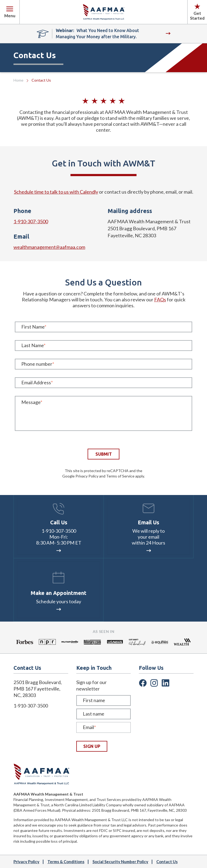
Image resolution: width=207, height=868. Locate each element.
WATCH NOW (168, 34)
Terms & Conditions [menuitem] (66, 862)
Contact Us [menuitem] (167, 862)
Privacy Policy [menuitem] (26, 862)
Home (18, 80)
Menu (10, 12)
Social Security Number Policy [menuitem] (120, 862)
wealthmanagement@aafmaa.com (49, 247)
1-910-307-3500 (31, 221)
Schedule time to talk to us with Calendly (56, 192)
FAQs (160, 299)
